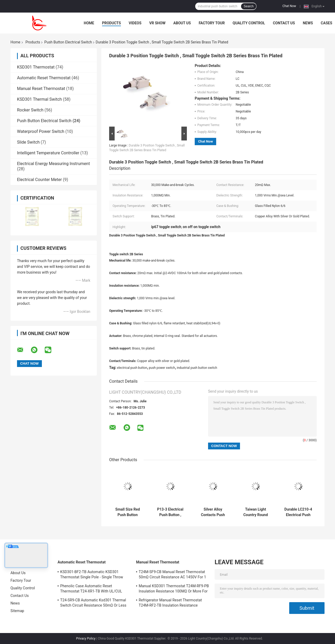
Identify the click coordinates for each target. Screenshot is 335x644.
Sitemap (17, 611)
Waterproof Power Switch (41, 131)
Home (89, 23)
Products (111, 23)
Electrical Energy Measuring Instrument (53, 164)
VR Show (157, 23)
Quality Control (249, 23)
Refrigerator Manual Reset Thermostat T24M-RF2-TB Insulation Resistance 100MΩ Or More (170, 603)
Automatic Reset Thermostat (44, 78)
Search (249, 6)
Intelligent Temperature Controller (48, 153)
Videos (135, 23)
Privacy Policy (86, 639)
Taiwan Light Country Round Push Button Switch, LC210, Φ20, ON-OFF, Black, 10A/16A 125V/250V (256, 512)
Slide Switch (28, 142)
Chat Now (289, 6)
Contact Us (284, 23)
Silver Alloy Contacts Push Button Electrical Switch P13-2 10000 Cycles (213, 512)
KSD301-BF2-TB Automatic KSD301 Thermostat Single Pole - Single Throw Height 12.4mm (92, 575)
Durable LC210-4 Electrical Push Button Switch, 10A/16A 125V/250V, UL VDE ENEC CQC (298, 512)
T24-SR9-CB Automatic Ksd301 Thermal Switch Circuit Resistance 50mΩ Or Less (93, 603)
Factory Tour (212, 23)
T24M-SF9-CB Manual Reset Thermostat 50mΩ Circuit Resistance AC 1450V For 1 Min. (172, 575)
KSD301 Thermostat (36, 67)
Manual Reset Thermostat (41, 89)
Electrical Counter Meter (39, 180)
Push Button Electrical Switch (68, 42)
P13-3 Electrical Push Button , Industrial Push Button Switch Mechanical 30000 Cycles (170, 512)
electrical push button (132, 368)
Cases (327, 23)
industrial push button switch (197, 368)
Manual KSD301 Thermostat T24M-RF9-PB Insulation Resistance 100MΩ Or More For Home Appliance (174, 589)
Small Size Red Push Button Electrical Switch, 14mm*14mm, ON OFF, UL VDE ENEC (128, 512)
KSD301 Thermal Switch (39, 99)
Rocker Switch (30, 110)
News (308, 23)
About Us (182, 23)
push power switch (162, 368)
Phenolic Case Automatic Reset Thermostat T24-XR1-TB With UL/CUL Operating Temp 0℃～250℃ (91, 589)
